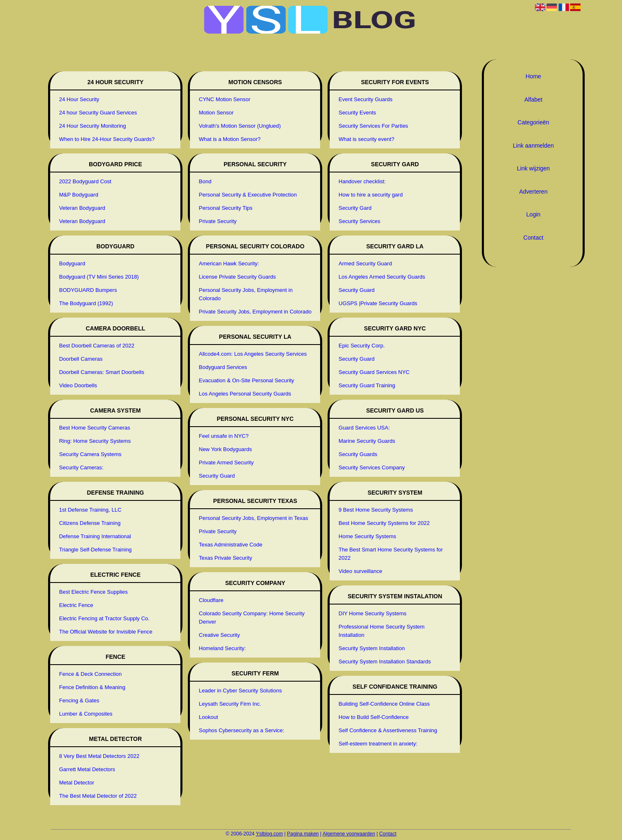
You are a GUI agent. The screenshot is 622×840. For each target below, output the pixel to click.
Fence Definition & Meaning (92, 687)
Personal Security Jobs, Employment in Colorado (246, 294)
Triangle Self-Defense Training (95, 550)
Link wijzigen (533, 168)
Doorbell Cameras (81, 359)
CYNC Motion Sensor (225, 99)
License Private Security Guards (238, 277)
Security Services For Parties (374, 126)
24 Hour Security (79, 99)
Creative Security (220, 635)
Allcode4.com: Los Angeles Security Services (253, 354)
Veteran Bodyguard (82, 208)
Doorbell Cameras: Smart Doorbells (101, 372)
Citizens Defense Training (90, 523)
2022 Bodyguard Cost (85, 181)
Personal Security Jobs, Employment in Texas (254, 518)
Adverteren (533, 192)
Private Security (218, 221)
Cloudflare (211, 600)
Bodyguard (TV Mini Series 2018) (99, 277)
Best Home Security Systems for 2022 (384, 523)
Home (533, 76)
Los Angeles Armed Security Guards (382, 277)
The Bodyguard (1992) (86, 303)
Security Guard (217, 476)
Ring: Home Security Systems (95, 441)
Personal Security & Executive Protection (248, 195)
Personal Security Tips (226, 208)
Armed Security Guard (366, 263)
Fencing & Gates (79, 700)
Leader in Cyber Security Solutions (241, 691)
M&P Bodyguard (78, 195)
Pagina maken (303, 834)
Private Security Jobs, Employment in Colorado (255, 312)
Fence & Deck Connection (90, 674)
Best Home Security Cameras (94, 428)
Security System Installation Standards (385, 662)
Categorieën (533, 122)
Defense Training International (95, 536)
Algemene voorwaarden (349, 834)
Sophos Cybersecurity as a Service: (242, 730)
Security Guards (358, 454)
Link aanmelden (533, 146)
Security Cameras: (81, 467)
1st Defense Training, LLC (90, 510)
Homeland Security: (222, 648)
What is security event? (367, 139)
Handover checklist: (362, 181)
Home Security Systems (368, 536)
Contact (533, 238)
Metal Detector (77, 783)
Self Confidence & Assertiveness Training (388, 730)
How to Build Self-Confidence (374, 717)
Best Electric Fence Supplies (93, 592)
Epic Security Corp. (362, 346)
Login (533, 214)
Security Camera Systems (90, 454)
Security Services (360, 221)
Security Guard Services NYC (374, 372)
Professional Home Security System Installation (382, 631)
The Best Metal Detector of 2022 (98, 796)
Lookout (209, 717)
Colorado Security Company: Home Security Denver (252, 618)
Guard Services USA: (364, 428)
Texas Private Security (226, 558)
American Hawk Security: (229, 263)
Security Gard (355, 208)
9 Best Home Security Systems (376, 510)
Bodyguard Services (223, 367)
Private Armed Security (226, 462)
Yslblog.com (269, 834)
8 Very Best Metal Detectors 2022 (99, 756)
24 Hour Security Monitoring (92, 126)
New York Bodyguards (226, 449)
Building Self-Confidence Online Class (384, 704)
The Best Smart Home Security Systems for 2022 (391, 554)
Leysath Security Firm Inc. (230, 704)
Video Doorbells (78, 385)
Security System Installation (372, 648)
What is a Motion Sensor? (230, 139)
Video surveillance (361, 571)
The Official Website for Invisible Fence (106, 632)
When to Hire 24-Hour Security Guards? (107, 139)
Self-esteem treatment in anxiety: (378, 744)
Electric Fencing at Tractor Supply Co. (104, 618)
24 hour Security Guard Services (98, 113)
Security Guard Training (367, 385)
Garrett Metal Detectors (87, 769)
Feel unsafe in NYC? (224, 436)
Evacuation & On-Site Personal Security (247, 380)
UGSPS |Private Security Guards (378, 303)
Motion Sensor (216, 113)
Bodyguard (72, 263)
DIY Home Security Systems (373, 613)
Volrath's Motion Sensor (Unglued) (240, 126)
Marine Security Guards (367, 441)
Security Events (357, 113)
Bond (205, 181)
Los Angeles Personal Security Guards (245, 394)
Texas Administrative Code (231, 545)
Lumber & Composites (86, 714)
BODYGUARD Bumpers (88, 290)
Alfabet (533, 100)
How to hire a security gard (371, 195)
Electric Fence (76, 605)
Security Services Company (372, 467)
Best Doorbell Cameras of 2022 (96, 346)
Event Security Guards (366, 99)
